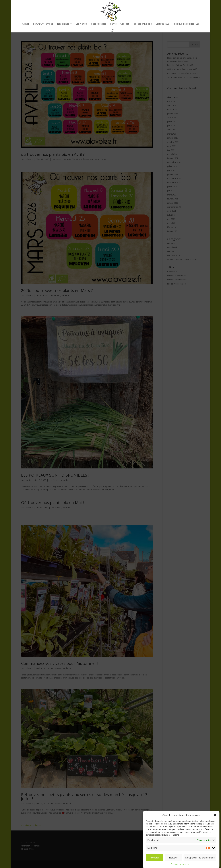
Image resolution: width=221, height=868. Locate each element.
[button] (215, 822)
